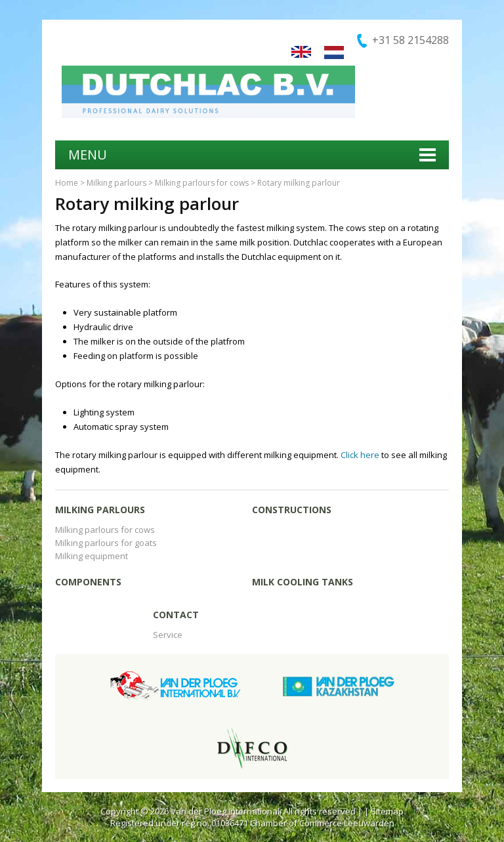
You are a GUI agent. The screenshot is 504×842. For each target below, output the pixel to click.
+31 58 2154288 (410, 40)
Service (168, 635)
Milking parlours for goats (106, 543)
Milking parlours (116, 183)
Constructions (292, 510)
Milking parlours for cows (202, 183)
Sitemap (387, 811)
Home (67, 183)
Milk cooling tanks (303, 582)
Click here (360, 455)
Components (88, 582)
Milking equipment (92, 556)
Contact (176, 615)
